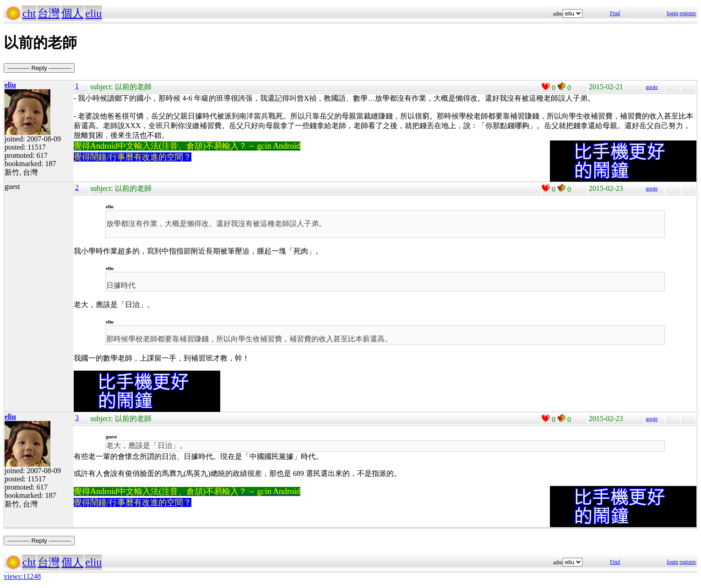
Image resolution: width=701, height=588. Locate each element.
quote (652, 87)
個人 (72, 13)
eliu (93, 13)
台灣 (49, 13)
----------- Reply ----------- (39, 68)
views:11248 (22, 576)
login (672, 13)
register (688, 13)
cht (29, 13)
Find (615, 13)
